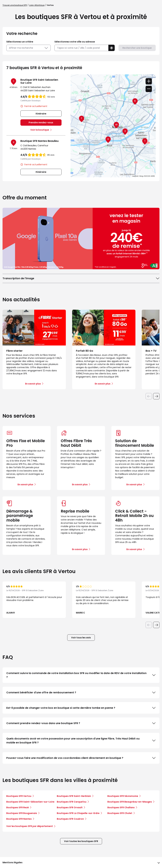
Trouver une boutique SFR (15, 5)
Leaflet (135, 176)
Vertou (50, 5)
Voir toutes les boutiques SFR (81, 841)
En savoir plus (25, 484)
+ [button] (149, 81)
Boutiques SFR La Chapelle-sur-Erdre (78, 813)
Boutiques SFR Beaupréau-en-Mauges (130, 802)
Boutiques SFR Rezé (18, 807)
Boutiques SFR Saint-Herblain (74, 796)
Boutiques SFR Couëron (70, 819)
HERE (153, 176)
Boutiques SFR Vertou (19, 796)
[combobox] (81, 48)
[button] (112, 48)
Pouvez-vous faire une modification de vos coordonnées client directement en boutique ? (81, 758)
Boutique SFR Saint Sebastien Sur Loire (39, 81)
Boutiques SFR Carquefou (72, 802)
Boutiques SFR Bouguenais (22, 813)
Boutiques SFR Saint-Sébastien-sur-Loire (30, 802)
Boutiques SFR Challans (121, 807)
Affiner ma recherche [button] (28, 48)
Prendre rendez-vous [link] (41, 123)
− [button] (149, 89)
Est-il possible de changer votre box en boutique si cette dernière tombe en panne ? (81, 708)
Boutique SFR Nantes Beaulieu (39, 141)
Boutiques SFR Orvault (70, 807)
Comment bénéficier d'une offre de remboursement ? (81, 693)
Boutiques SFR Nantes (19, 819)
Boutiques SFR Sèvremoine (123, 796)
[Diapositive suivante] (156, 396)
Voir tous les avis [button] (81, 638)
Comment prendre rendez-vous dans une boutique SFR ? (81, 723)
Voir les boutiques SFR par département (31, 826)
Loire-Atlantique (37, 5)
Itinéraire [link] (41, 114)
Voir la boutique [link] (40, 130)
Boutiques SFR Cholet (120, 813)
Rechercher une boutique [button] (137, 48)
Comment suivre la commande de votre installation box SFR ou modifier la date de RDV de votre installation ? (81, 675)
